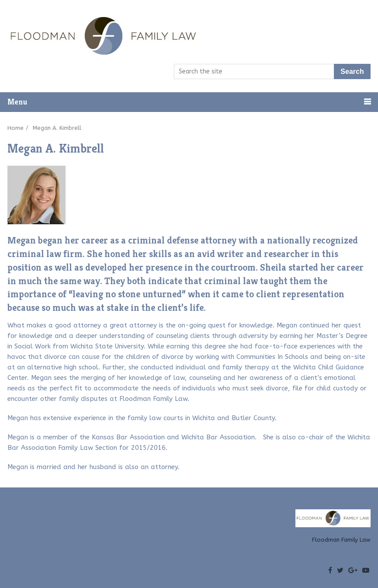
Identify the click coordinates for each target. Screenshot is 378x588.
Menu (17, 102)
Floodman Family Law (341, 540)
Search (352, 71)
